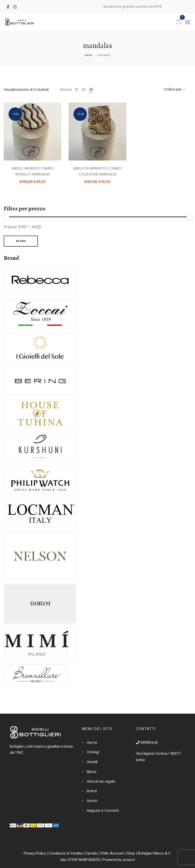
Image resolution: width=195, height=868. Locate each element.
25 (91, 90)
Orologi (93, 752)
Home (88, 55)
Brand (92, 791)
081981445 (147, 742)
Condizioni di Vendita (65, 853)
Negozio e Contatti (103, 811)
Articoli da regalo (101, 781)
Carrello (91, 853)
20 (84, 90)
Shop (131, 853)
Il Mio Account (112, 853)
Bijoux (92, 772)
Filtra (21, 241)
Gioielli (92, 762)
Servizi (92, 801)
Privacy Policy (35, 853)
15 (77, 90)
